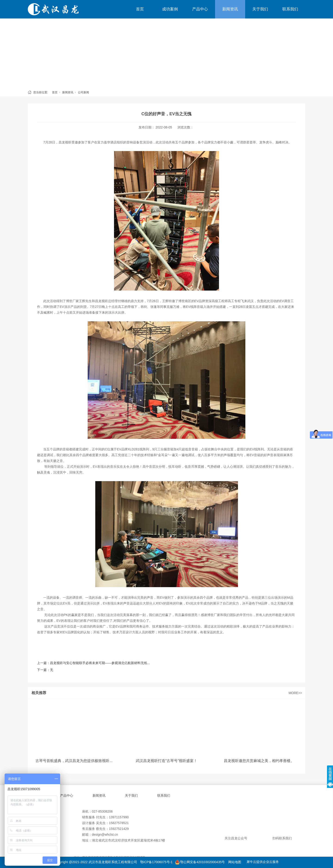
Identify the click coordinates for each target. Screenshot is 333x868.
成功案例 (170, 9)
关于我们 (260, 9)
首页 (140, 9)
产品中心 (200, 9)
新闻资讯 (230, 9)
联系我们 (290, 9)
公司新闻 (83, 92)
